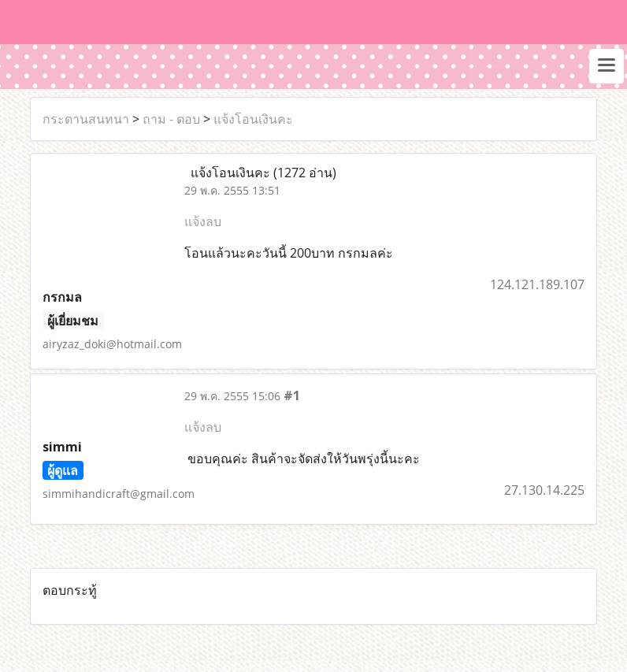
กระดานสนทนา (86, 119)
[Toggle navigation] (607, 66)
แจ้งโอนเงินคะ (253, 119)
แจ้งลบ (203, 221)
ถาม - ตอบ (171, 119)
